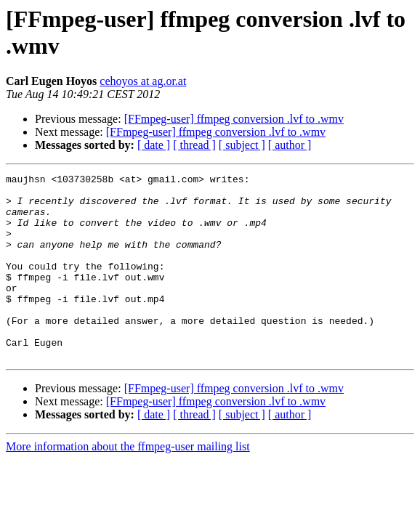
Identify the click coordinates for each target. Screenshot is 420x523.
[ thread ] (194, 145)
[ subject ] (242, 145)
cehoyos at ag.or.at (143, 81)
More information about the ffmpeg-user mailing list (128, 483)
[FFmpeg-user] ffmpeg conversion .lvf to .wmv (234, 119)
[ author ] (290, 145)
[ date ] (154, 145)
